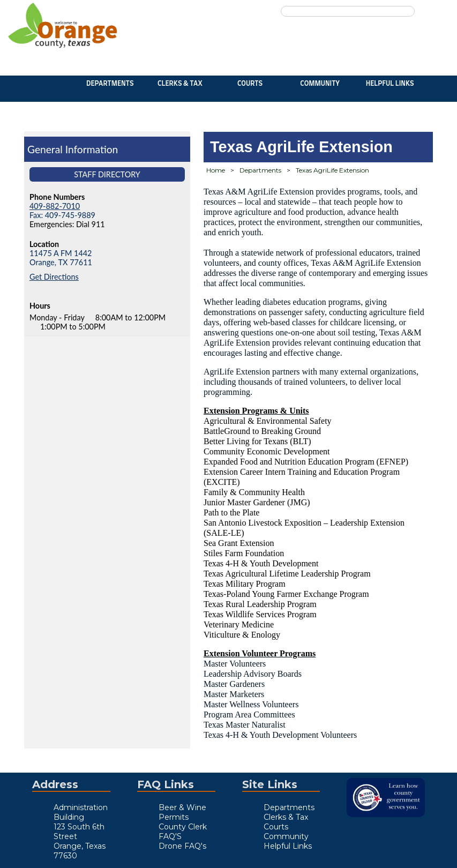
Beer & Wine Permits (182, 812)
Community (320, 84)
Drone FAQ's (182, 846)
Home (216, 170)
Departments (110, 84)
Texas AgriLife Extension (332, 170)
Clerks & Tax (180, 84)
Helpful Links (390, 84)
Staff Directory (107, 174)
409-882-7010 (55, 206)
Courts (250, 84)
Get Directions (54, 277)
